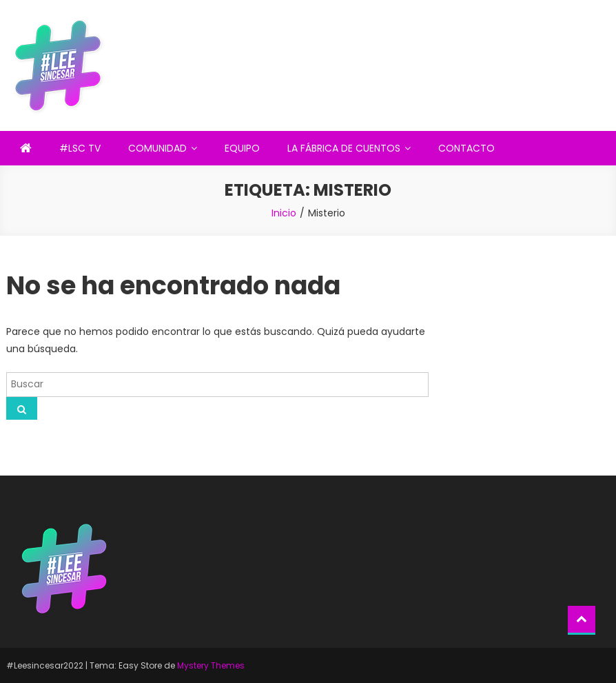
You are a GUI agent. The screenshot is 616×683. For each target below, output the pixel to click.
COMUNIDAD (157, 148)
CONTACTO (466, 148)
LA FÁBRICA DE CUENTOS (344, 148)
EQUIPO (242, 148)
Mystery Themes (211, 665)
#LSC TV (80, 148)
